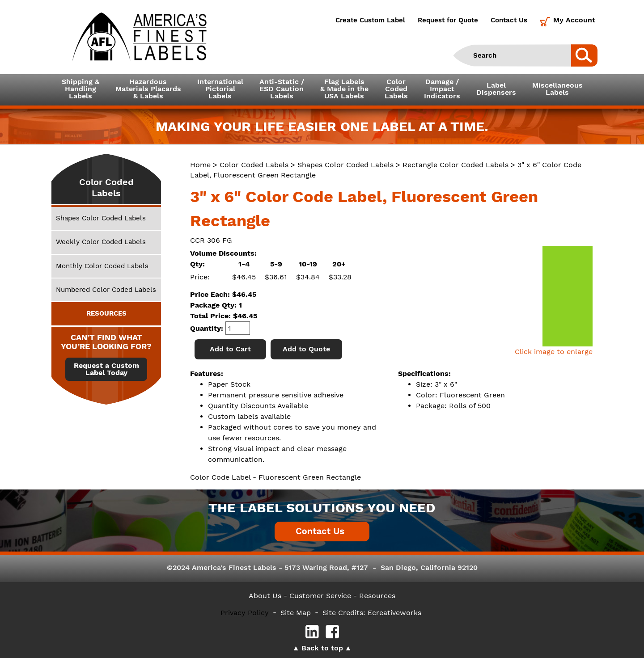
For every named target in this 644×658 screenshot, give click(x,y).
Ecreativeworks (394, 613)
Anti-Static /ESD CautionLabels (282, 89)
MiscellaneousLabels (557, 89)
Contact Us (509, 20)
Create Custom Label (370, 20)
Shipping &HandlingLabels (80, 89)
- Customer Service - (320, 596)
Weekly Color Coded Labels (101, 242)
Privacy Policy (245, 613)
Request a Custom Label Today (106, 369)
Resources (377, 596)
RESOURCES (106, 313)
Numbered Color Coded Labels (106, 290)
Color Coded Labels (254, 165)
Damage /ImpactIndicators (442, 89)
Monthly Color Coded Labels (102, 266)
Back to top (322, 648)
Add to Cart (230, 349)
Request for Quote (448, 20)
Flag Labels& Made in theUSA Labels (344, 89)
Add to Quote (306, 349)
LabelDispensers (496, 89)
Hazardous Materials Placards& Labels (148, 89)
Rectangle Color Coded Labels (455, 165)
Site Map (296, 613)
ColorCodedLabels (396, 89)
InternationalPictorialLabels (220, 89)
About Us (265, 596)
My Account (574, 20)
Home (200, 165)
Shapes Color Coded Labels (345, 165)
